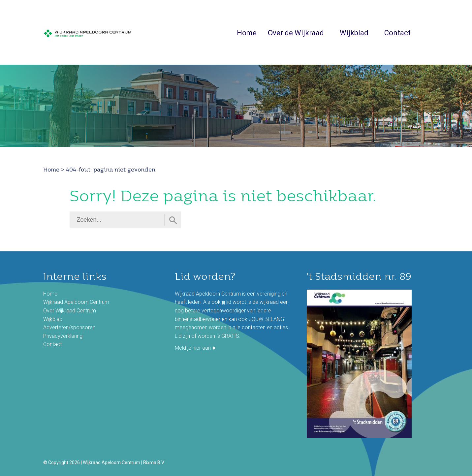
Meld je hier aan (193, 348)
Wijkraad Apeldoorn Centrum (76, 302)
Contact (397, 33)
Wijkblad (354, 33)
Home (247, 33)
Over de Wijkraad (296, 33)
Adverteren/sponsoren (69, 327)
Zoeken (425, 32)
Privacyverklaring (63, 336)
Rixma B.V (154, 462)
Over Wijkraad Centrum (70, 311)
